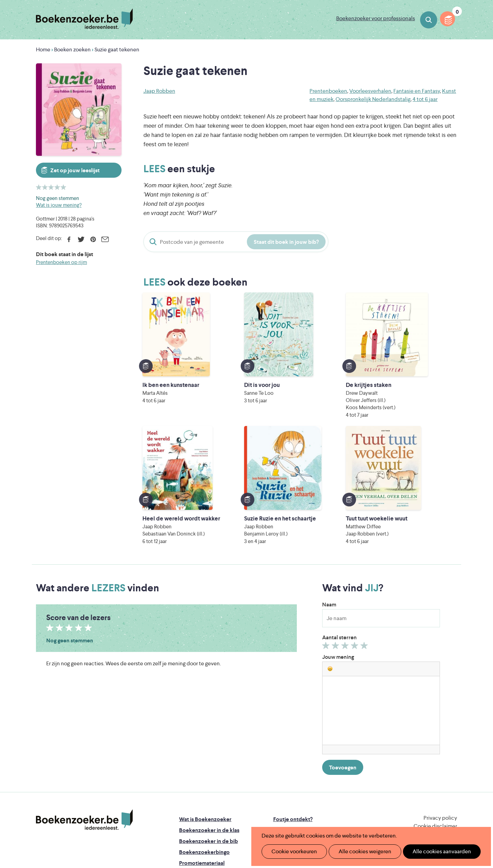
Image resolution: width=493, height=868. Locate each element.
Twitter (81, 239)
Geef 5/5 (365, 535)
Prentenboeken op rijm (61, 262)
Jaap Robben (159, 91)
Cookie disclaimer (435, 714)
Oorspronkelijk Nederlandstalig (373, 99)
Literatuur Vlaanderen (425, 783)
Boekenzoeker (84, 19)
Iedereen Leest (278, 783)
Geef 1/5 (327, 535)
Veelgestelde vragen (204, 762)
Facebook (69, 239)
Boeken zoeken (429, 20)
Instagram (451, 736)
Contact (283, 751)
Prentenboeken (328, 91)
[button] (330, 557)
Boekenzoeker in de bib (208, 729)
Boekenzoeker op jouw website (313, 718)
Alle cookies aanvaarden (430, 851)
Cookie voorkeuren (292, 851)
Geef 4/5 (356, 535)
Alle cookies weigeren (358, 851)
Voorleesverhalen (370, 91)
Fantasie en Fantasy (417, 91)
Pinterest (93, 239)
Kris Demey (291, 811)
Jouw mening (338, 545)
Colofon (284, 740)
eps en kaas (353, 811)
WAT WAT (241, 802)
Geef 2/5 (336, 535)
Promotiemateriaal (202, 751)
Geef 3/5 (346, 535)
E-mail (105, 239)
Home (43, 49)
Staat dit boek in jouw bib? (286, 242)
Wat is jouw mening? (59, 205)
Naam (329, 493)
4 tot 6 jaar (425, 99)
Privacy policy (440, 706)
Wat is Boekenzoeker (205, 707)
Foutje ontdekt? (293, 707)
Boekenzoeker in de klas (209, 718)
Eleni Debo (230, 811)
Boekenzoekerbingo (204, 740)
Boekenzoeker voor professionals (376, 18)
